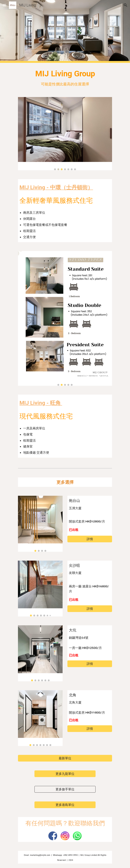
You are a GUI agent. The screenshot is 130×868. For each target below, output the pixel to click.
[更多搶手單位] (65, 789)
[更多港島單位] (65, 805)
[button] (4, 5)
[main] (65, 78)
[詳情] (90, 539)
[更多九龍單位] (65, 774)
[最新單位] (65, 758)
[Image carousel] (65, 134)
